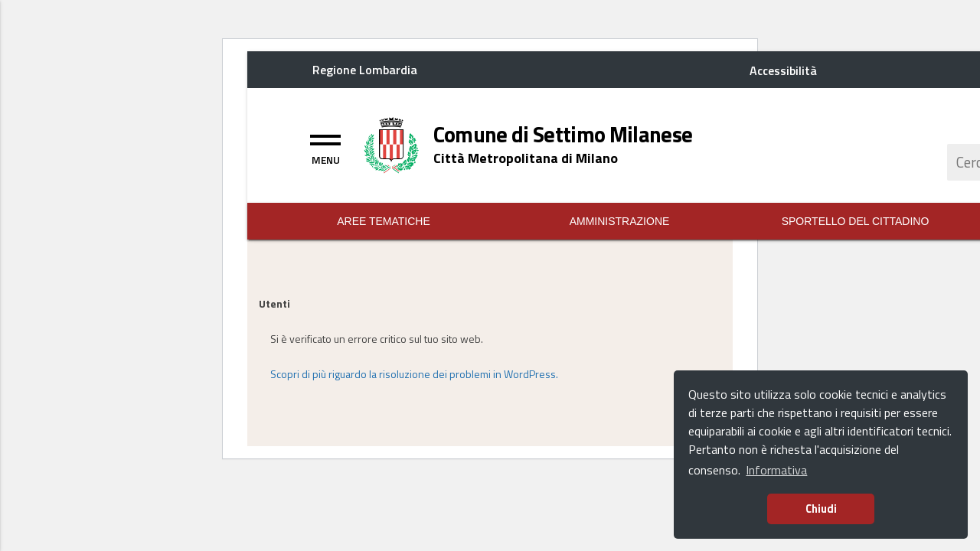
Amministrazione (620, 221)
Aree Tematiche (384, 221)
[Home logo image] (392, 144)
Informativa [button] (776, 470)
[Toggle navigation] (325, 148)
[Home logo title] (563, 135)
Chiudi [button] (821, 509)
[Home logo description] (526, 158)
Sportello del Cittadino (856, 221)
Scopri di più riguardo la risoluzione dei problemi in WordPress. (414, 374)
